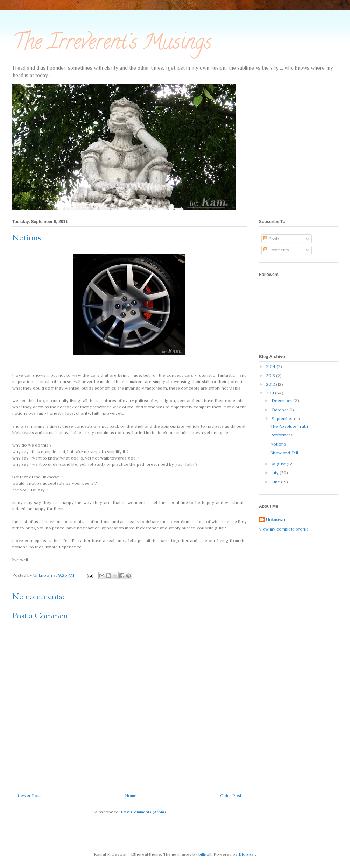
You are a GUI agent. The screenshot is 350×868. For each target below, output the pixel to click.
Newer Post (29, 795)
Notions (278, 444)
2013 (271, 375)
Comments (276, 250)
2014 (271, 366)
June (276, 482)
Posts (271, 239)
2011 (271, 393)
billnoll (205, 854)
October (281, 410)
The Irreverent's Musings (112, 44)
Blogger (247, 854)
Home (131, 795)
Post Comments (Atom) (143, 812)
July (276, 473)
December (282, 401)
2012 (271, 384)
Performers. (282, 435)
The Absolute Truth (289, 426)
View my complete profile (284, 529)
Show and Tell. (285, 453)
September (283, 418)
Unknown (275, 520)
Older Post (231, 795)
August (279, 464)
